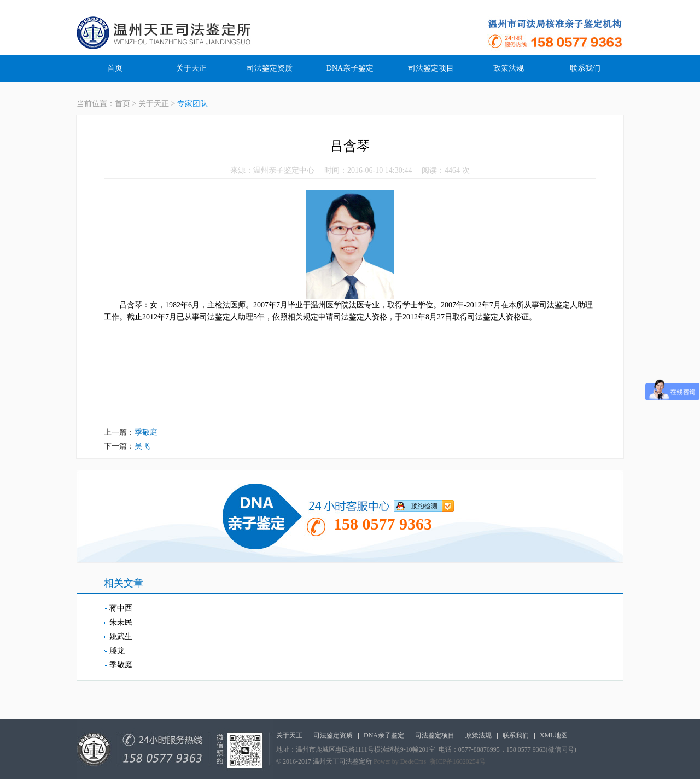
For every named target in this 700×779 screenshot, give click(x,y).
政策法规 (509, 68)
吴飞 (142, 446)
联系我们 (585, 68)
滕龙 (117, 651)
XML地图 (554, 735)
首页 (115, 68)
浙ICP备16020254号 (457, 761)
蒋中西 (121, 608)
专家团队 (192, 104)
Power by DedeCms (400, 761)
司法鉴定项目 (431, 68)
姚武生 (121, 636)
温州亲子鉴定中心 (284, 170)
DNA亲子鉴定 (350, 68)
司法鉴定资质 (270, 68)
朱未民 (121, 622)
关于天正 (191, 68)
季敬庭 (146, 432)
